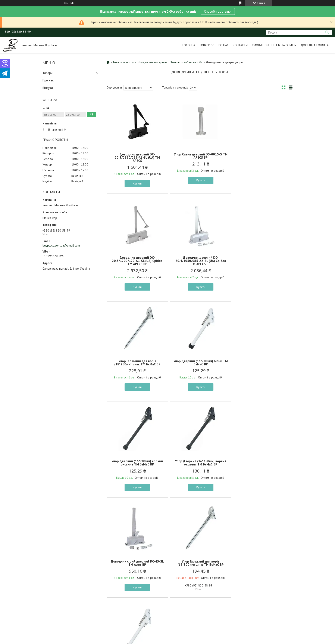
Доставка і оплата (315, 45)
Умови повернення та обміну (274, 45)
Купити (137, 183)
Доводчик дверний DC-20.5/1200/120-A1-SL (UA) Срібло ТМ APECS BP (262, 157)
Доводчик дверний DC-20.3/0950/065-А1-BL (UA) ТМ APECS (137, 157)
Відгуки (48, 88)
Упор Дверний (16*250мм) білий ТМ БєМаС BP (200, 463)
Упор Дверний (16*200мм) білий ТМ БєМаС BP (262, 259)
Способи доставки (218, 11)
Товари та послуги (124, 62)
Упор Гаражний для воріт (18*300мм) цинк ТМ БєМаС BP (137, 463)
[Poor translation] (16, 582)
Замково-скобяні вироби (186, 62)
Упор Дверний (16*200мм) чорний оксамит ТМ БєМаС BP (137, 363)
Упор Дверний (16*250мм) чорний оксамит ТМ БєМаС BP (199, 363)
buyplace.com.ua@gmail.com (61, 245)
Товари (205, 45)
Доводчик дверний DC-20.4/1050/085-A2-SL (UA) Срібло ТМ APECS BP (137, 261)
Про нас (223, 45)
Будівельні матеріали (153, 62)
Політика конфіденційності (201, 557)
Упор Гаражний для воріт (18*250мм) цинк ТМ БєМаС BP (200, 259)
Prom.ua (188, 553)
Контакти (240, 45)
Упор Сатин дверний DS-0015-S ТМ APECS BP (199, 156)
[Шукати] (327, 32)
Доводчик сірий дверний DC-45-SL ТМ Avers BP (262, 363)
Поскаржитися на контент (168, 557)
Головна (189, 45)
